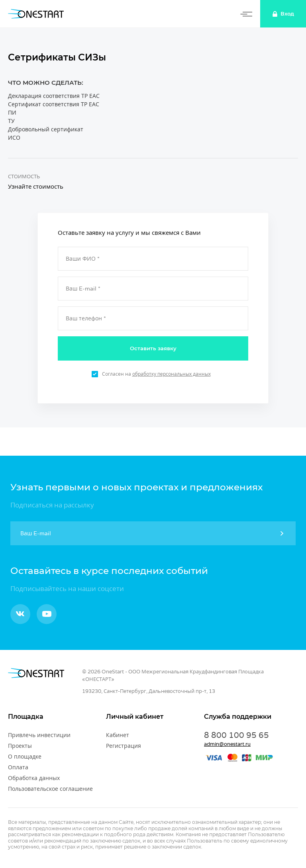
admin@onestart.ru (227, 744)
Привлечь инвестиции (39, 735)
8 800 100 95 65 (236, 735)
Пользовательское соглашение (50, 789)
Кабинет (118, 735)
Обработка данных (34, 778)
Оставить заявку (153, 348)
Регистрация (124, 746)
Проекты (20, 746)
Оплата (18, 767)
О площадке (25, 757)
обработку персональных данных (172, 374)
